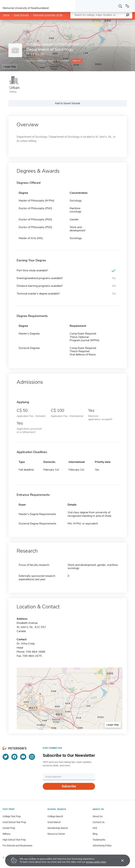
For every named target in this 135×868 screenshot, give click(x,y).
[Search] (120, 6)
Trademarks (99, 840)
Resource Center (56, 834)
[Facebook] (14, 757)
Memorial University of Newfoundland (55, 15)
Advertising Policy (102, 846)
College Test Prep (12, 816)
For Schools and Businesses (17, 846)
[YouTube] (23, 757)
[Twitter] (6, 757)
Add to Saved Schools (67, 103)
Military (7, 834)
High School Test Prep (14, 840)
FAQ (95, 828)
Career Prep (9, 828)
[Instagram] (32, 757)
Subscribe (69, 786)
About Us (98, 816)
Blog (95, 834)
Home (6, 15)
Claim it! (76, 61)
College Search (55, 816)
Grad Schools (21, 15)
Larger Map (10, 67)
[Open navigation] (127, 6)
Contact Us (99, 822)
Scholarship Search (58, 828)
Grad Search (54, 822)
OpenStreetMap (112, 21)
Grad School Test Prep (14, 822)
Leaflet (93, 21)
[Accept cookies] (120, 860)
